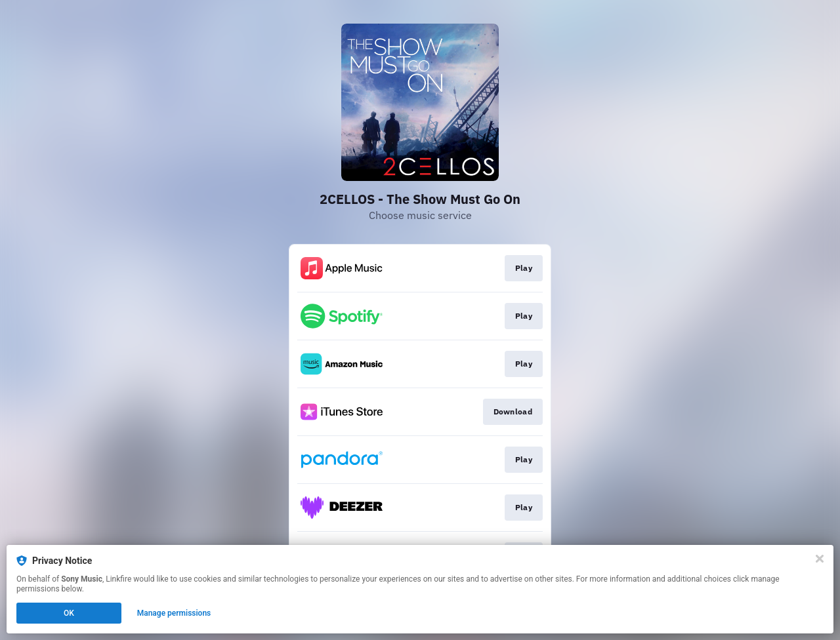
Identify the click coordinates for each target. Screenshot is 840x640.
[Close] (820, 559)
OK (69, 613)
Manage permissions (174, 613)
